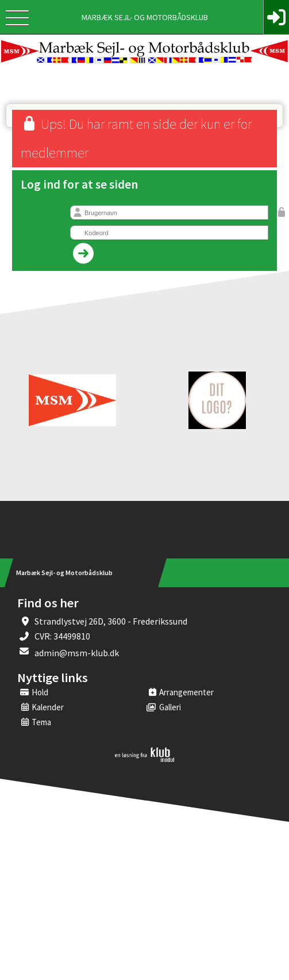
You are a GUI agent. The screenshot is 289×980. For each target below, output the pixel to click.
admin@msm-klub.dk (77, 653)
